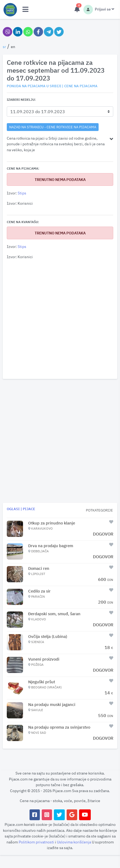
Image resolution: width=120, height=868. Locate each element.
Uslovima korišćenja (74, 842)
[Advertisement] (60, 319)
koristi (30, 824)
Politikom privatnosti (37, 842)
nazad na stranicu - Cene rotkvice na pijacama (53, 127)
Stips (22, 193)
